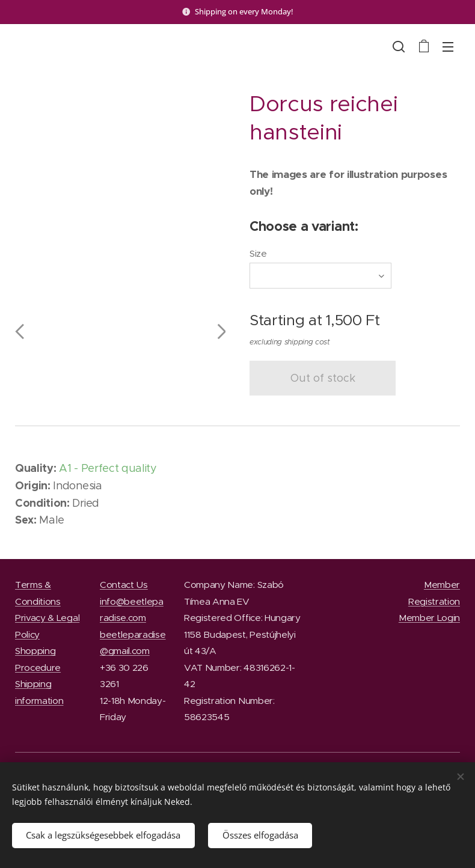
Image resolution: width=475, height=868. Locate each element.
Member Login (429, 618)
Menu (448, 47)
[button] (399, 46)
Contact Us (124, 585)
